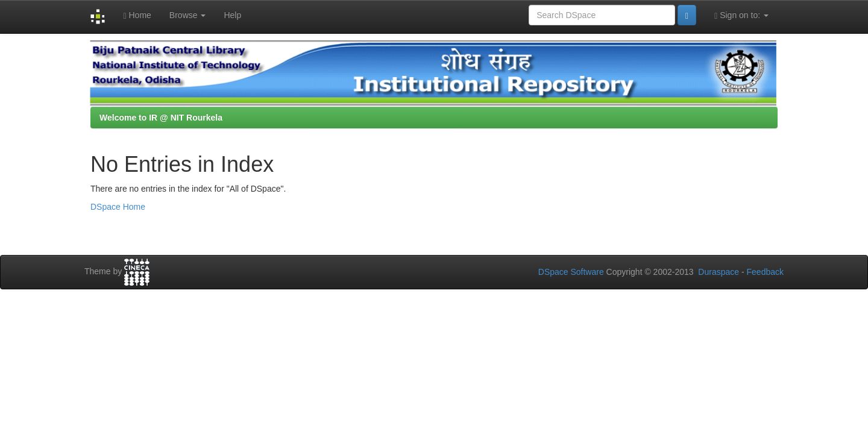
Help (232, 15)
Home (137, 15)
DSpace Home (118, 207)
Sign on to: (741, 15)
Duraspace (719, 272)
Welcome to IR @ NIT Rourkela (161, 118)
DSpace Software (571, 272)
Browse (188, 15)
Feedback (765, 272)
